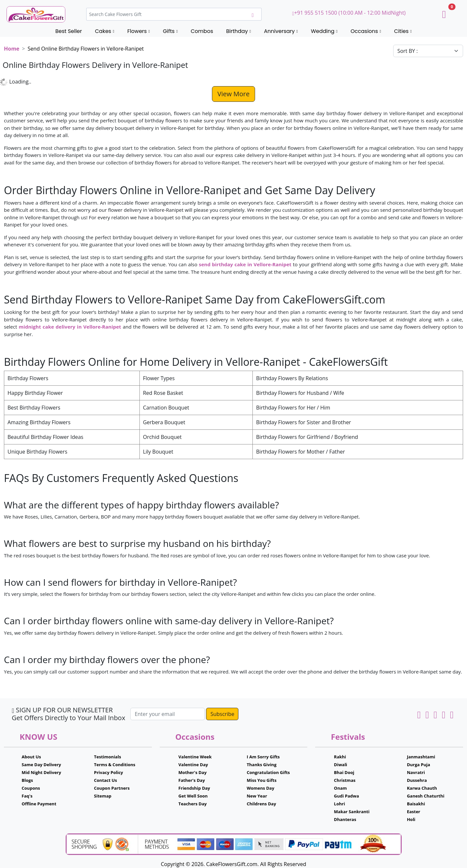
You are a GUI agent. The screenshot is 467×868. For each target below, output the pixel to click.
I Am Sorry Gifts (263, 757)
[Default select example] (428, 51)
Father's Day (192, 780)
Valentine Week (195, 757)
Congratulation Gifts (268, 772)
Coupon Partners (112, 788)
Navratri (416, 772)
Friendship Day (194, 788)
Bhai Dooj (344, 772)
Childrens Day (261, 804)
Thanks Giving (261, 765)
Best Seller (68, 31)
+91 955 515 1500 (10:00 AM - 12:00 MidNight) (349, 13)
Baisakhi (416, 804)
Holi (411, 819)
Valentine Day (193, 765)
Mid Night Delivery (41, 772)
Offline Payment (39, 804)
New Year (257, 796)
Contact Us (105, 780)
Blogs (27, 780)
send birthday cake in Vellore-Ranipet (245, 264)
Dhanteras (345, 819)
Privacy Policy (109, 772)
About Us (31, 757)
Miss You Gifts (261, 780)
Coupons (31, 788)
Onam (341, 788)
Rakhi (340, 757)
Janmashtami (421, 757)
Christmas (345, 780)
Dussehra (417, 780)
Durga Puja (419, 765)
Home (12, 49)
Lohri (340, 804)
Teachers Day (193, 804)
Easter (414, 812)
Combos (202, 31)
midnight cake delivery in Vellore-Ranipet (70, 327)
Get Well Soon (193, 796)
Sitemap (103, 796)
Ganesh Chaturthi (426, 796)
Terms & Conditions (115, 765)
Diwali (341, 765)
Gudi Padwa (347, 796)
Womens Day (260, 788)
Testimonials (108, 757)
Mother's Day (192, 772)
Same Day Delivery (41, 765)
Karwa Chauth (422, 788)
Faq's (27, 796)
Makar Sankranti (352, 812)
